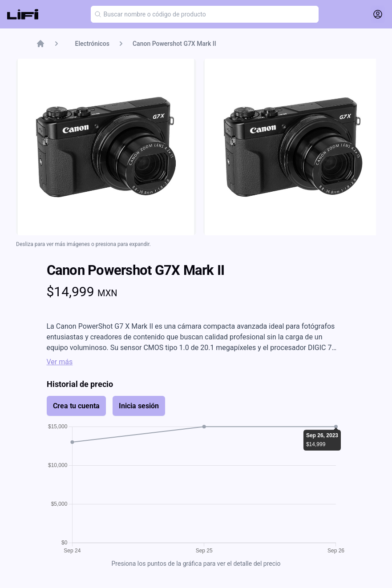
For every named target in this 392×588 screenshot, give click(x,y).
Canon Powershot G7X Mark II (174, 44)
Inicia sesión (139, 406)
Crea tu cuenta (76, 406)
